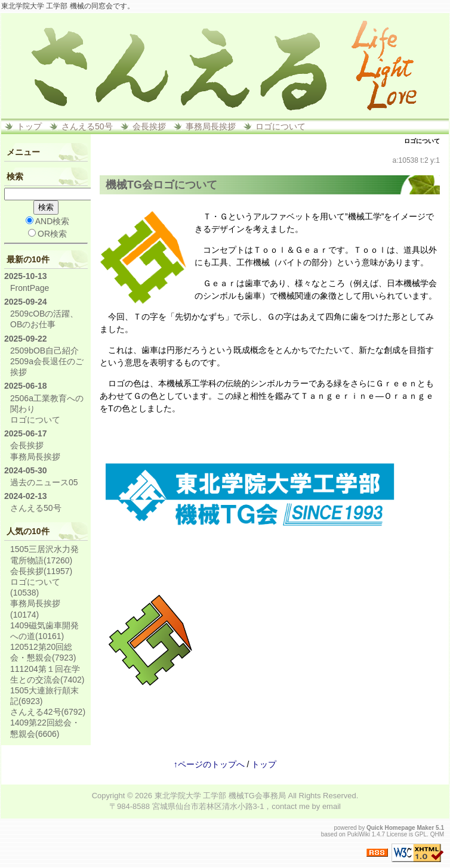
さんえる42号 (48, 712)
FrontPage (30, 288)
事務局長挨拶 (211, 126)
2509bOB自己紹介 (44, 351)
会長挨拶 (149, 126)
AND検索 (48, 221)
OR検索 (47, 234)
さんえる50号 (87, 126)
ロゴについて (281, 126)
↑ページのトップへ (209, 764)
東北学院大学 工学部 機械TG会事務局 (220, 796)
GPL (421, 834)
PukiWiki (359, 834)
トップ (29, 126)
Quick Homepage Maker (400, 828)
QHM (437, 834)
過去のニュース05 (44, 482)
